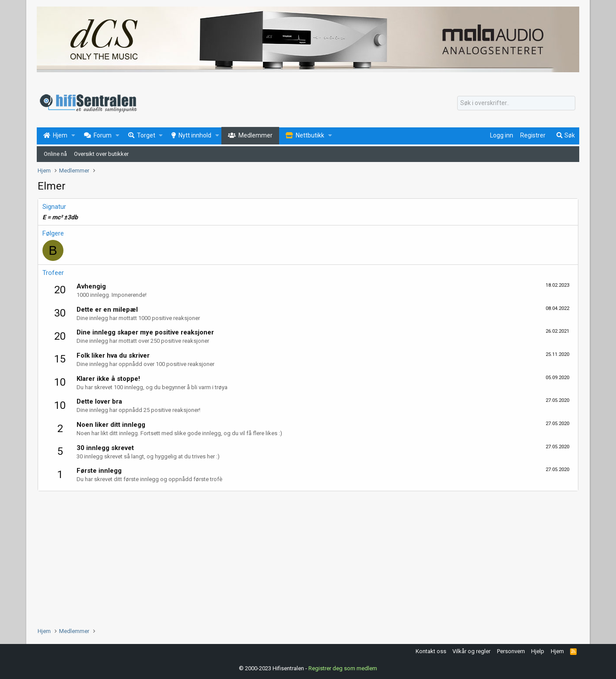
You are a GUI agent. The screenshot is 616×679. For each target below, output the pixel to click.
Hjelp (538, 651)
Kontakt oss (431, 651)
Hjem (557, 651)
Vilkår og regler (471, 651)
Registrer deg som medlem (343, 668)
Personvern (511, 651)
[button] (73, 136)
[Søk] (516, 103)
